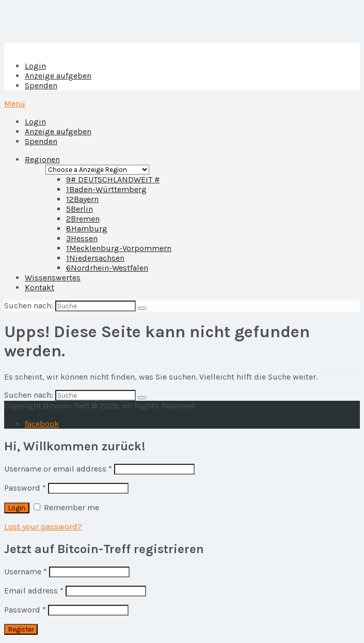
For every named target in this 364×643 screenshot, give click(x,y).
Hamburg (87, 229)
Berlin (80, 209)
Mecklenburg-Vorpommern (119, 248)
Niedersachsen (95, 258)
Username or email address (58, 469)
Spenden (41, 85)
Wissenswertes (53, 278)
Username (26, 571)
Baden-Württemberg (106, 189)
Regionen (42, 159)
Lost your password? (43, 527)
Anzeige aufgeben (58, 76)
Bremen (83, 219)
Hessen (82, 238)
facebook (42, 424)
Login (35, 66)
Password (25, 488)
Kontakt (39, 287)
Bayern (82, 199)
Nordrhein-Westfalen (107, 268)
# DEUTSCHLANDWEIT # (113, 179)
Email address (34, 591)
